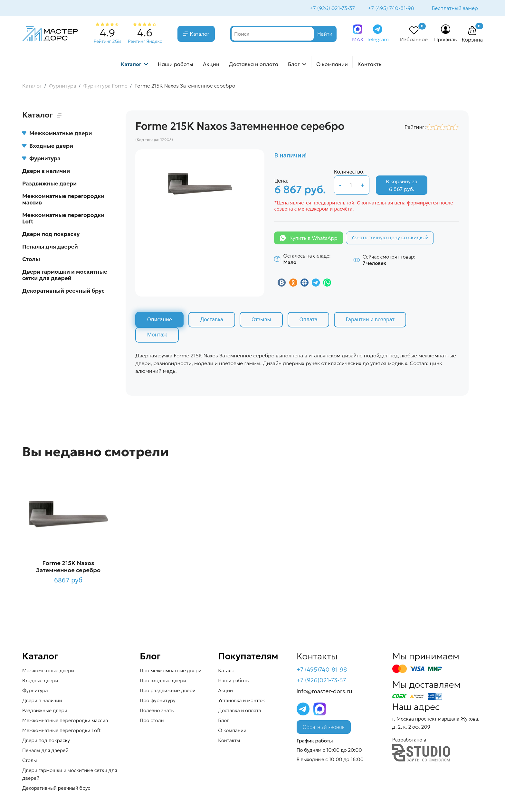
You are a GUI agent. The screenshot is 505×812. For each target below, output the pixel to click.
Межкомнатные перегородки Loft (63, 219)
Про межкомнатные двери (171, 671)
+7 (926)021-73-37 (321, 681)
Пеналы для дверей (50, 247)
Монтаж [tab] (157, 335)
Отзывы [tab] (262, 320)
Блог (294, 65)
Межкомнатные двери (57, 134)
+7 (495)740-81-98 (322, 670)
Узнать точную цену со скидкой (390, 238)
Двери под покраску (51, 235)
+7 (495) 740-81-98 (390, 8)
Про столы (152, 721)
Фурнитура (41, 159)
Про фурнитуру (158, 701)
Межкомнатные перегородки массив (63, 200)
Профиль (446, 40)
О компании (332, 65)
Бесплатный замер (454, 8)
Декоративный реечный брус (63, 291)
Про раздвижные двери (168, 691)
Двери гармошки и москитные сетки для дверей (65, 276)
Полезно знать (157, 711)
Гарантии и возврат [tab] (372, 320)
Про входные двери (163, 681)
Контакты (370, 65)
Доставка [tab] (212, 320)
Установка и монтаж (241, 701)
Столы (31, 260)
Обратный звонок (324, 728)
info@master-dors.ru (324, 692)
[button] (472, 32)
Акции (211, 65)
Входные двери (48, 146)
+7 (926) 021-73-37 (332, 8)
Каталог (200, 34)
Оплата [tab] (310, 320)
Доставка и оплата (254, 65)
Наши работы (176, 65)
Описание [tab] (160, 320)
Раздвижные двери (49, 184)
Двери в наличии (46, 172)
